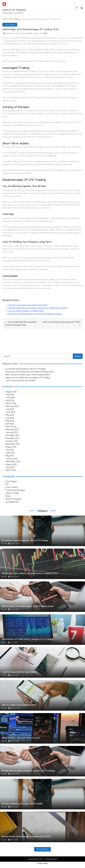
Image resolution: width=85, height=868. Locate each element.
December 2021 (12, 435)
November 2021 (12, 438)
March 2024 (11, 403)
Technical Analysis (13, 499)
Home (5, 19)
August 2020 (11, 464)
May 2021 (10, 456)
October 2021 (12, 441)
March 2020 (11, 470)
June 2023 (10, 412)
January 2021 (12, 459)
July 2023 (10, 409)
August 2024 (11, 392)
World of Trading (14, 10)
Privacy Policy (42, 864)
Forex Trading (12, 487)
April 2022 (10, 424)
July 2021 (10, 450)
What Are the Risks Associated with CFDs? (28, 305)
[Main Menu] (76, 8)
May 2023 (10, 415)
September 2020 (13, 461)
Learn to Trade (12, 493)
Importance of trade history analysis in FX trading (28, 377)
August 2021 (11, 447)
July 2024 (10, 395)
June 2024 (10, 397)
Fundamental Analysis (15, 490)
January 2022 (12, 432)
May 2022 (10, 421)
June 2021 (10, 453)
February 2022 (12, 429)
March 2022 (11, 427)
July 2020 (10, 467)
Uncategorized (12, 502)
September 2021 (13, 444)
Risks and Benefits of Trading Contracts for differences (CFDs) (38, 308)
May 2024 (10, 400)
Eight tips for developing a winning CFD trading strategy (35, 314)
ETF (7, 484)
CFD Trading (14, 19)
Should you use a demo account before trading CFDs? (30, 372)
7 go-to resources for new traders (21, 380)
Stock (8, 496)
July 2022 (10, 418)
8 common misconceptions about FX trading (25, 369)
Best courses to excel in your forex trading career (28, 375)
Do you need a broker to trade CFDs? (26, 311)
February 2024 (12, 406)
